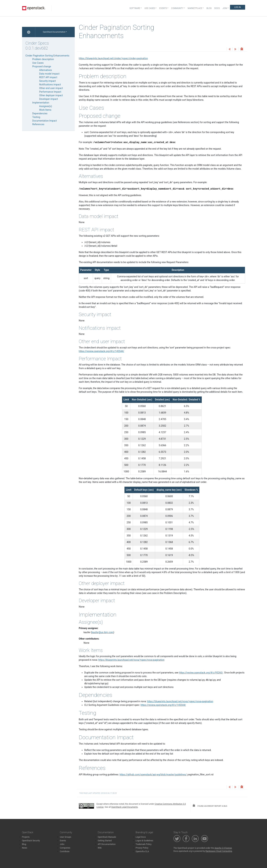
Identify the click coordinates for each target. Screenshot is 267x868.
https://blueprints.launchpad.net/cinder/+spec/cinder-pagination (113, 58)
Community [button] (177, 8)
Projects (26, 837)
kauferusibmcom (103, 632)
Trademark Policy (144, 844)
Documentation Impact (45, 121)
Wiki (100, 848)
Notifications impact (50, 85)
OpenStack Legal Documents (124, 807)
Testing (36, 117)
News (25, 848)
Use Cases (38, 63)
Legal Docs (141, 837)
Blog (209, 8)
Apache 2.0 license (223, 848)
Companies (65, 848)
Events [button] (163, 8)
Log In (237, 7)
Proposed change (42, 66)
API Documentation (107, 844)
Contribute (65, 851)
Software (135, 8)
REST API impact (48, 77)
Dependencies (40, 113)
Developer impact (49, 99)
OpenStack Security (31, 841)
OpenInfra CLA (142, 851)
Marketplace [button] (195, 8)
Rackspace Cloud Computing (219, 851)
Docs (217, 8)
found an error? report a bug (210, 806)
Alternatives (46, 70)
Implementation (41, 103)
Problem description (43, 59)
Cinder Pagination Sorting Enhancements (47, 56)
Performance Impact (50, 92)
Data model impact (49, 74)
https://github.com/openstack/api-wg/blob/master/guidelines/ (153, 775)
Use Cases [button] (150, 8)
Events (63, 841)
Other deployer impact (51, 95)
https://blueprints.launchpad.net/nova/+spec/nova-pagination (131, 660)
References (38, 124)
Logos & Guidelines (144, 841)
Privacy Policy (142, 848)
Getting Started (105, 841)
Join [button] (225, 8)
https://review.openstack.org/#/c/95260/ (201, 673)
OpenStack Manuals (107, 837)
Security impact (48, 81)
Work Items (45, 110)
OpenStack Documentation (54, 32)
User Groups (66, 837)
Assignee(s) (46, 106)
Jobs (62, 844)
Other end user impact (51, 88)
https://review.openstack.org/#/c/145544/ (102, 351)
